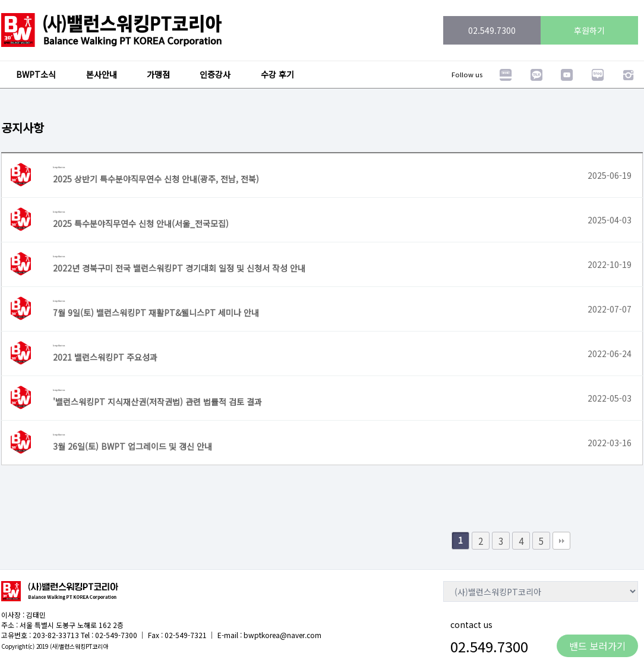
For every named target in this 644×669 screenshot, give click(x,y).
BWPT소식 (36, 74)
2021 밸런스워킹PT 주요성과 (105, 357)
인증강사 (215, 74)
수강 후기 (277, 74)
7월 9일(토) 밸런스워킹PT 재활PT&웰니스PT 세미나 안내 (156, 313)
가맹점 (158, 74)
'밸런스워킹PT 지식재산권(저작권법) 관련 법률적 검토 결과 (157, 402)
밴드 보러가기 (597, 646)
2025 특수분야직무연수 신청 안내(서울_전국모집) (141, 223)
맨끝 (561, 541)
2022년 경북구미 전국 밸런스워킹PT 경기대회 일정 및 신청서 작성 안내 (179, 268)
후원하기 (589, 30)
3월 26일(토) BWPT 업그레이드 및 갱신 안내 (132, 446)
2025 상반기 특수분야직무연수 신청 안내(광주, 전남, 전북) (156, 179)
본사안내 (102, 74)
